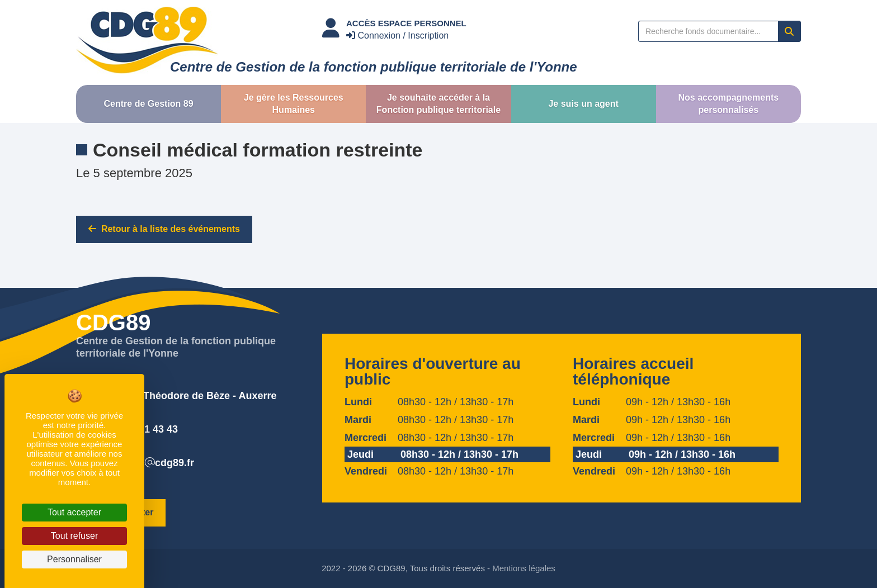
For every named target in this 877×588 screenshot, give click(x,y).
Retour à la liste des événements (164, 229)
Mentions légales (524, 568)
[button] (148, 104)
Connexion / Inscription (397, 35)
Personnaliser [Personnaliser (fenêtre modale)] (74, 559)
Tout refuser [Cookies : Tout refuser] (74, 536)
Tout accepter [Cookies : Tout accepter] (74, 512)
